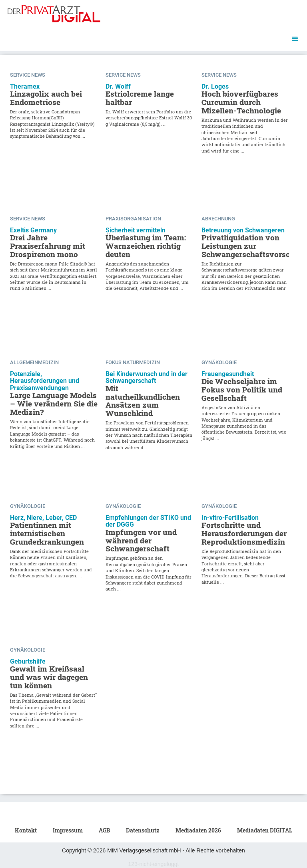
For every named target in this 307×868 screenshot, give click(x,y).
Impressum (68, 830)
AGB (104, 830)
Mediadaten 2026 (198, 830)
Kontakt (26, 830)
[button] (295, 39)
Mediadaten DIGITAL (265, 830)
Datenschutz (143, 830)
